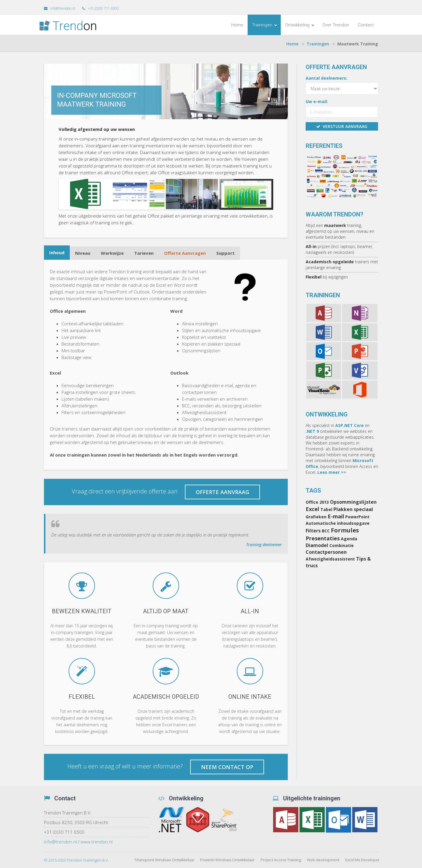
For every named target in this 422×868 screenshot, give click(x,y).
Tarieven (144, 253)
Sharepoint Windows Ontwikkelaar (164, 860)
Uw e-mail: (317, 101)
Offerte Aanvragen (185, 253)
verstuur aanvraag (342, 126)
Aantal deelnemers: (326, 78)
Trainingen (265, 25)
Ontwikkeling (300, 25)
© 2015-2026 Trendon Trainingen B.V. (76, 860)
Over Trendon (336, 25)
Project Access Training (281, 860)
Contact (366, 25)
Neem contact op (227, 767)
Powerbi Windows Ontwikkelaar (227, 860)
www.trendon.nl (97, 842)
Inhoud (57, 252)
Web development (323, 860)
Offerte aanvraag (222, 492)
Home (237, 25)
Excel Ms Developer (362, 860)
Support (226, 253)
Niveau (83, 253)
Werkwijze (112, 253)
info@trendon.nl (60, 842)
